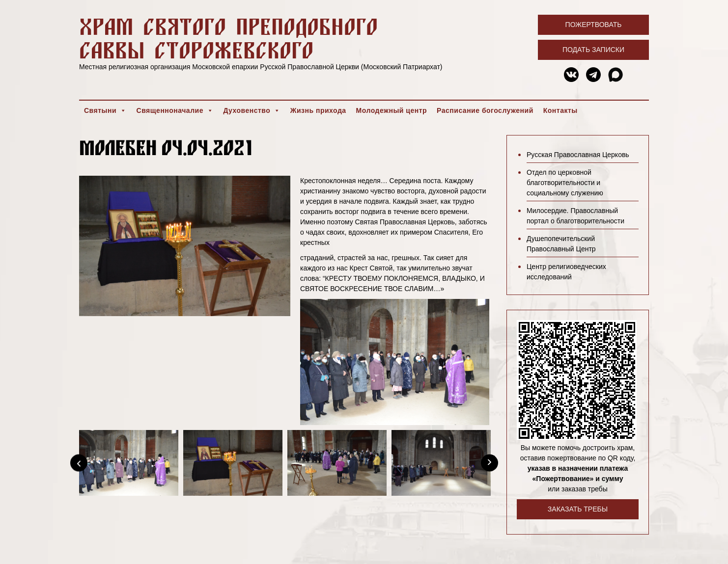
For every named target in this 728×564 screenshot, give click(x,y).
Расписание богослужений (485, 110)
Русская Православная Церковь (578, 155)
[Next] (490, 463)
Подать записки (593, 50)
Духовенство (252, 110)
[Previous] (79, 463)
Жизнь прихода (318, 110)
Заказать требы (578, 509)
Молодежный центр (392, 110)
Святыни (105, 110)
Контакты (560, 110)
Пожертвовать (594, 25)
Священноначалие (175, 110)
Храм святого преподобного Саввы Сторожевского (228, 38)
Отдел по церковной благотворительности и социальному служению (565, 183)
